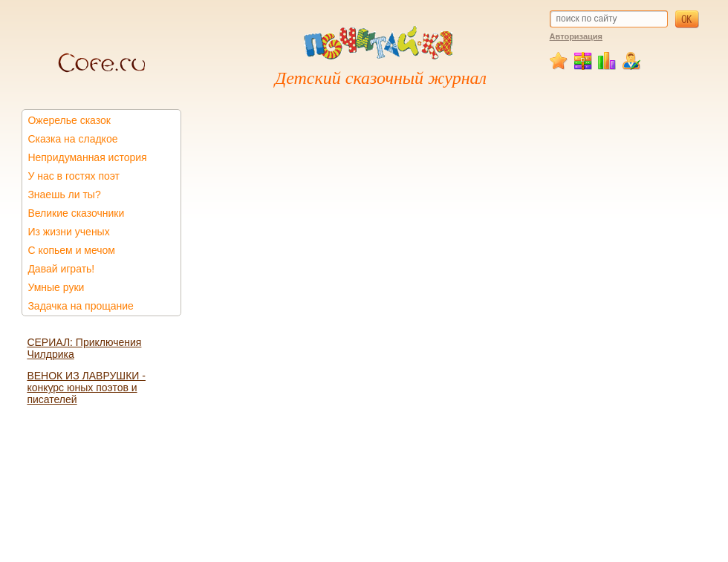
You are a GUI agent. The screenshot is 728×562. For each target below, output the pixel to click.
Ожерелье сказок (69, 120)
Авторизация (576, 36)
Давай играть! (61, 269)
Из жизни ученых (68, 232)
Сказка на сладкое (72, 139)
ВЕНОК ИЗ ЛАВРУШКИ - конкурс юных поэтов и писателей (86, 388)
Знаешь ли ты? (64, 195)
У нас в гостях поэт (74, 176)
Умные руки (56, 287)
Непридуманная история (87, 157)
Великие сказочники (76, 213)
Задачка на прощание (81, 306)
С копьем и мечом (71, 250)
